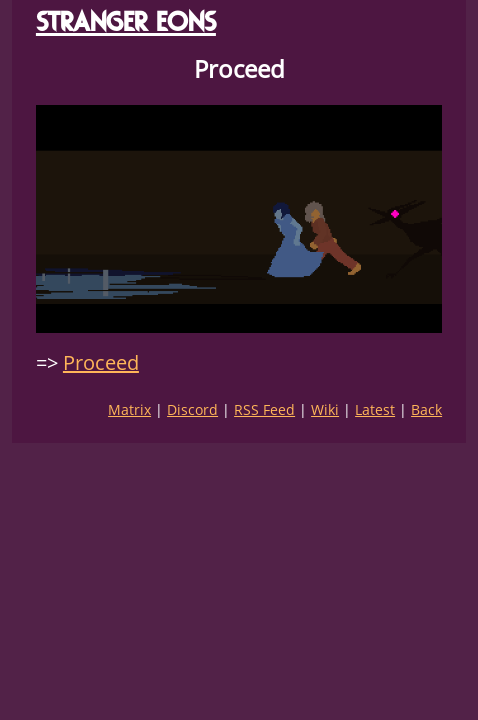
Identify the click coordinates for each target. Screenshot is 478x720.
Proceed (101, 362)
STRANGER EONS (126, 21)
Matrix (129, 409)
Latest (375, 409)
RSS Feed (264, 409)
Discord (192, 409)
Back (426, 409)
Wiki (325, 409)
